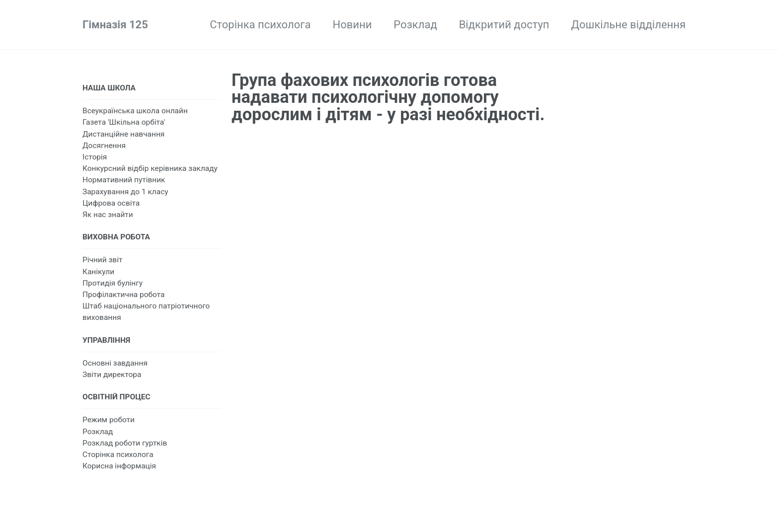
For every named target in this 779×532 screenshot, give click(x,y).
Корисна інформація (119, 466)
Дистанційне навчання (123, 134)
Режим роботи (109, 420)
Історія (95, 157)
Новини (352, 25)
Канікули (98, 272)
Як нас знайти (108, 215)
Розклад (415, 25)
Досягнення (104, 146)
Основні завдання (115, 363)
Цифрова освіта (111, 203)
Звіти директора (112, 375)
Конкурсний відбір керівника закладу (150, 168)
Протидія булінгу (113, 283)
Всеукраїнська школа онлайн (135, 111)
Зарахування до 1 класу (125, 192)
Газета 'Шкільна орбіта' (124, 122)
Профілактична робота (124, 295)
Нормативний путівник (124, 180)
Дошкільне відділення (628, 25)
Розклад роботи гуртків (125, 443)
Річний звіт (102, 260)
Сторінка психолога (260, 25)
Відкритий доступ (504, 25)
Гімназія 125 (115, 25)
